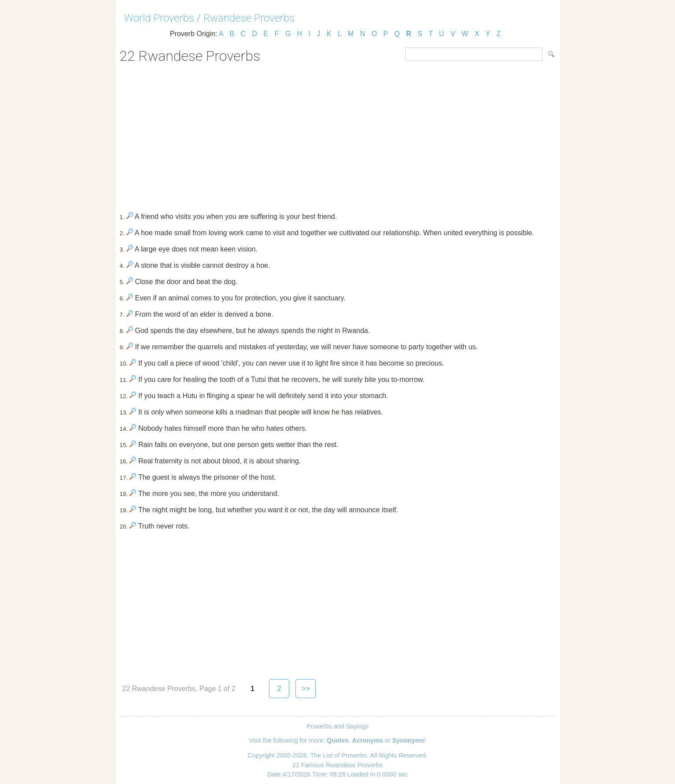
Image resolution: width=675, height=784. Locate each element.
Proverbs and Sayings (337, 726)
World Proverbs (159, 18)
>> (306, 689)
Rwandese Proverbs (249, 18)
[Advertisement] (338, 135)
